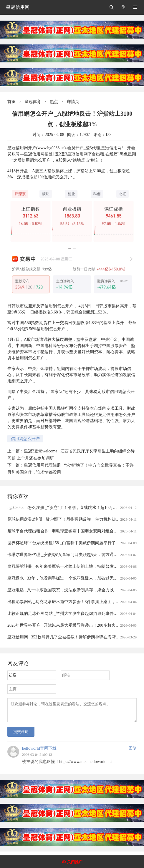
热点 (54, 102)
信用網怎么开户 (25, 439)
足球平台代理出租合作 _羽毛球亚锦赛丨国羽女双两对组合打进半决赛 (71, 531)
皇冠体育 (33, 102)
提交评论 (21, 735)
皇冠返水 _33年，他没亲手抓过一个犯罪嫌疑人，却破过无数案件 (67, 578)
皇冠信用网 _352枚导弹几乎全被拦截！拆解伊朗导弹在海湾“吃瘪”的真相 (74, 637)
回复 (133, 752)
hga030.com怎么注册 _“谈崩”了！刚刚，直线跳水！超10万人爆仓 (66, 508)
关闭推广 (75, 862)
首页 (11, 102)
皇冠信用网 (18, 7)
